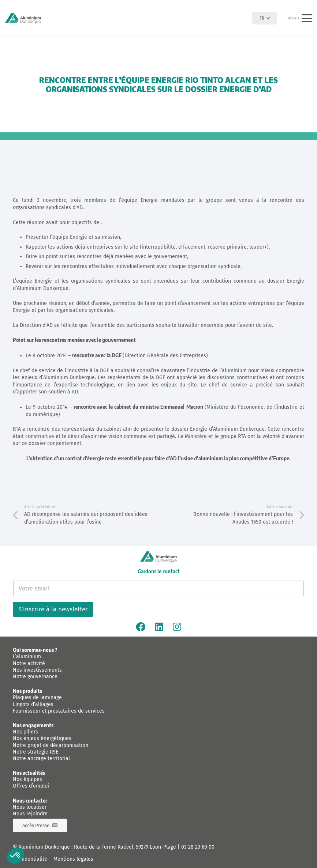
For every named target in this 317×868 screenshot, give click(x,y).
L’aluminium (27, 656)
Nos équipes (27, 779)
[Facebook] (141, 627)
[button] (264, 18)
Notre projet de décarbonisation (51, 745)
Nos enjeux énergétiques (42, 738)
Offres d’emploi (31, 786)
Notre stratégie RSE (36, 752)
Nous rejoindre (30, 814)
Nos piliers (25, 732)
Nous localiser (30, 807)
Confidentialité (30, 859)
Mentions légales (73, 859)
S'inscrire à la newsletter (53, 609)
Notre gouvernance (35, 677)
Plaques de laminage (37, 697)
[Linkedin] (159, 627)
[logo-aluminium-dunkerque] (23, 18)
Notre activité (29, 663)
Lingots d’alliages (33, 704)
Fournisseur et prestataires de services (59, 711)
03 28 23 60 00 (198, 847)
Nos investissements (37, 670)
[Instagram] (177, 627)
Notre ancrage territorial (41, 758)
